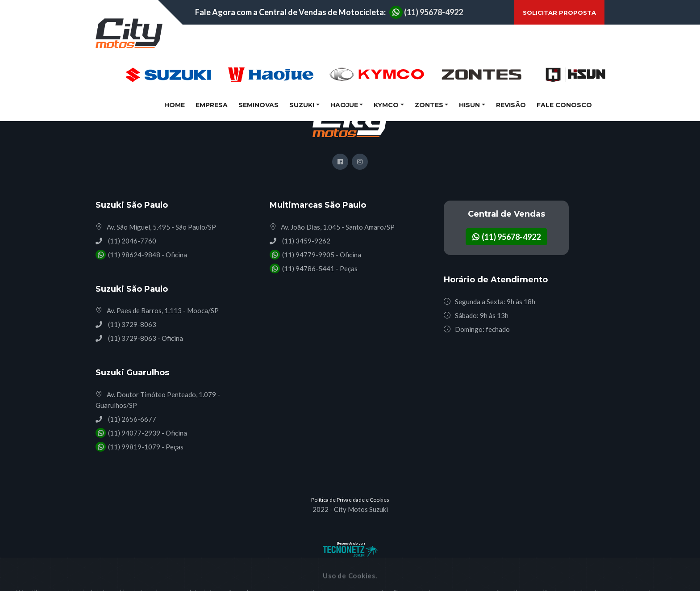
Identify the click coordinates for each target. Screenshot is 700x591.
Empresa (212, 105)
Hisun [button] (469, 105)
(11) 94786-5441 (308, 268)
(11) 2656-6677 (131, 419)
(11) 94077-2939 (133, 433)
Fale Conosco (564, 105)
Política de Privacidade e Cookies (350, 500)
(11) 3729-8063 (131, 324)
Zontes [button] (429, 105)
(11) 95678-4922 (426, 12)
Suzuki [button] (302, 105)
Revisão (511, 105)
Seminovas (258, 105)
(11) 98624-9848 (133, 255)
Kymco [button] (386, 105)
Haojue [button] (344, 105)
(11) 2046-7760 (131, 241)
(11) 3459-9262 (306, 241)
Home (176, 104)
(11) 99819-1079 (133, 447)
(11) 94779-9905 (308, 255)
